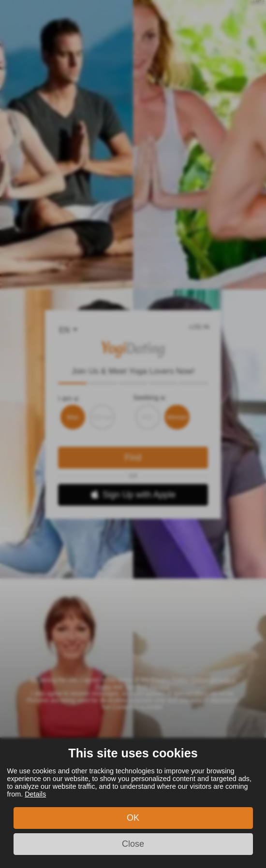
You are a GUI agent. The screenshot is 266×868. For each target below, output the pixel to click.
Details (35, 794)
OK (133, 818)
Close (133, 844)
